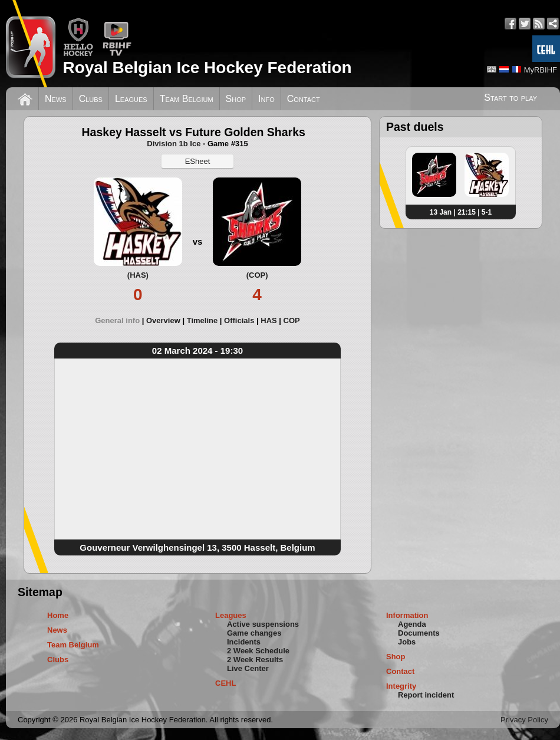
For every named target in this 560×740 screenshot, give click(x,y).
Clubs (91, 99)
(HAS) (138, 275)
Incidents (244, 642)
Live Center (248, 668)
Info (266, 99)
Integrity (401, 686)
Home (58, 615)
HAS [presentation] (269, 320)
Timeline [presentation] (202, 320)
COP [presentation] (292, 320)
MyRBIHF (541, 70)
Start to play (510, 98)
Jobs (407, 642)
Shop (236, 99)
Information (407, 615)
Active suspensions (263, 624)
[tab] (121, 320)
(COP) (257, 275)
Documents (419, 633)
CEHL (225, 683)
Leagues (131, 99)
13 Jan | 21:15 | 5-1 (461, 212)
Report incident (426, 695)
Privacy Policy (524, 720)
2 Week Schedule (258, 651)
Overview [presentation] (163, 320)
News (56, 99)
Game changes (254, 633)
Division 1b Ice (174, 144)
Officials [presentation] (239, 320)
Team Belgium (187, 99)
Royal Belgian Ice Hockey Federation (207, 68)
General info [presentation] (117, 320)
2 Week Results (255, 660)
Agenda (412, 624)
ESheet (198, 161)
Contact (304, 99)
